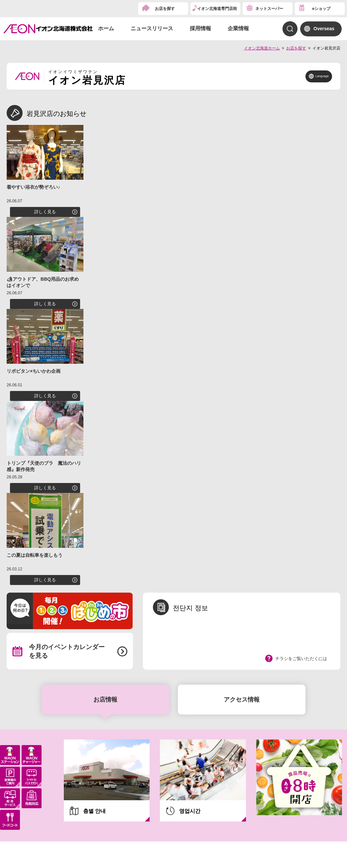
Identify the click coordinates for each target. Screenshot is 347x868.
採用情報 (200, 28)
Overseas (324, 29)
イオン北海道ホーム (262, 48)
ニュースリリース (152, 28)
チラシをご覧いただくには (301, 659)
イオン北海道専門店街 (217, 9)
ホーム (106, 28)
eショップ (321, 9)
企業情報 (238, 28)
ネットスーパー (269, 9)
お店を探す (165, 9)
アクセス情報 (242, 700)
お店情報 (105, 700)
